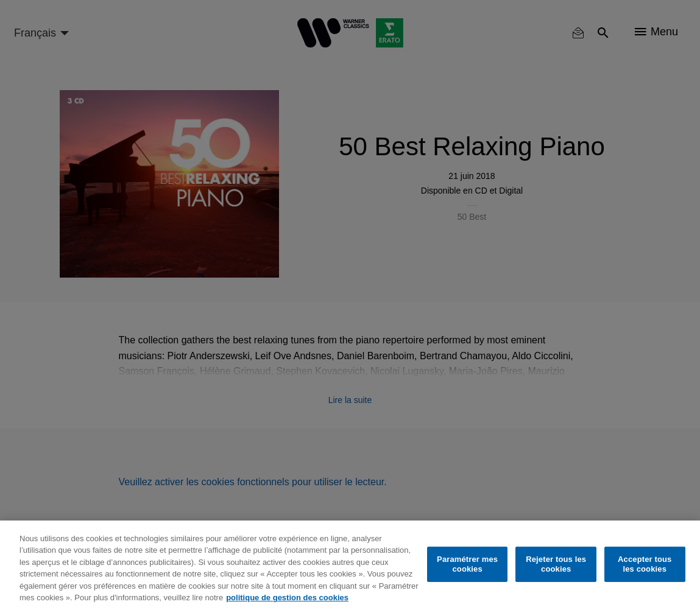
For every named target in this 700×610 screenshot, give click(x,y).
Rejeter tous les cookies (556, 564)
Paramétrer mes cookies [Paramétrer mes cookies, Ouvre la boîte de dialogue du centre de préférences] (467, 564)
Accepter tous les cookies (645, 564)
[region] (350, 565)
